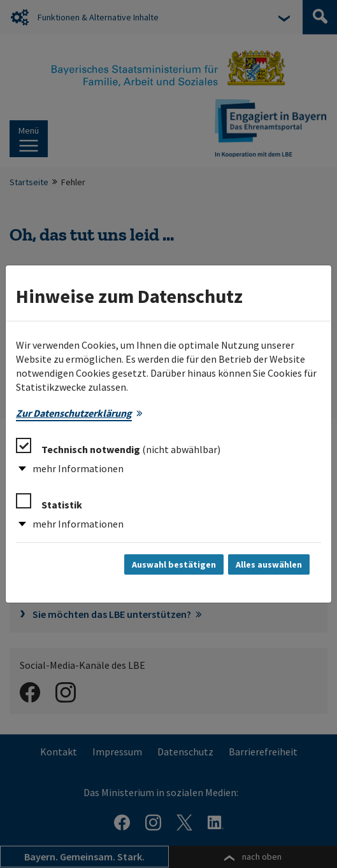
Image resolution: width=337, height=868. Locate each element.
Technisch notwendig (118, 447)
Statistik (49, 502)
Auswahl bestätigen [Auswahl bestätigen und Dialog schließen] (174, 564)
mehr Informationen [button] (78, 468)
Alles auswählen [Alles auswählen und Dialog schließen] (269, 564)
